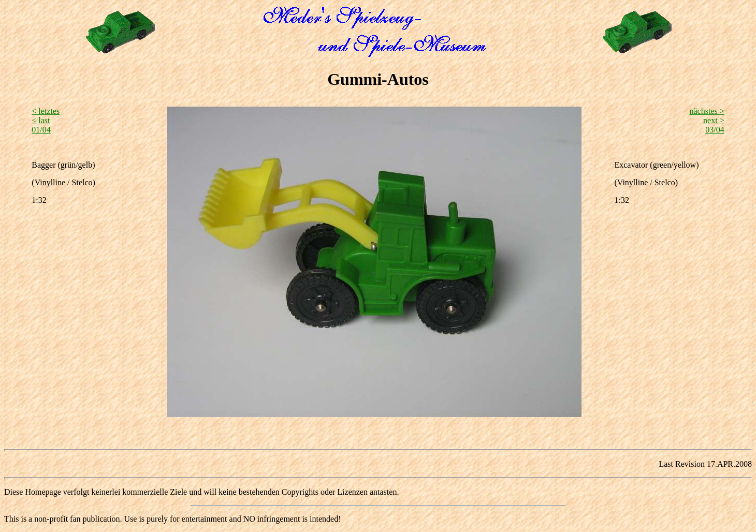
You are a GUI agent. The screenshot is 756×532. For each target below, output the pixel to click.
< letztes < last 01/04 (46, 120)
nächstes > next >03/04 (707, 120)
